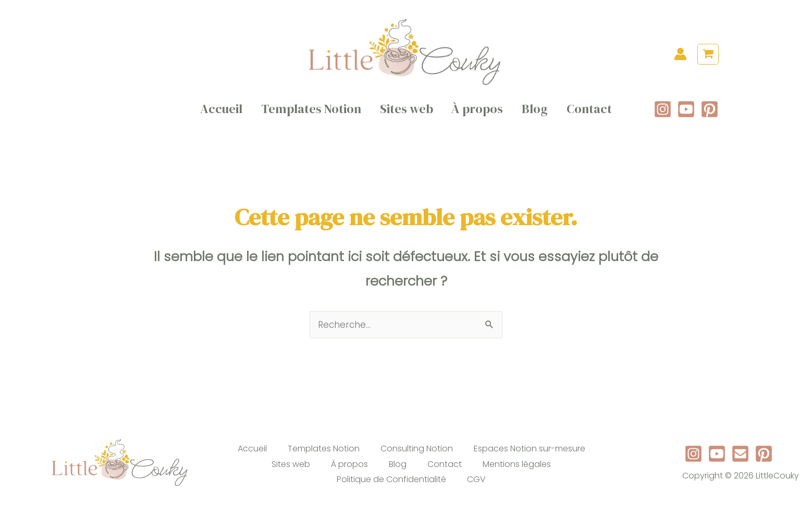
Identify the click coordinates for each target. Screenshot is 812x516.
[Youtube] (717, 463)
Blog (531, 113)
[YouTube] (686, 113)
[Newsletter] (740, 463)
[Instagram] (663, 113)
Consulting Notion (417, 457)
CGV (476, 489)
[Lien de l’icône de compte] (680, 54)
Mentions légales (517, 473)
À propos (476, 113)
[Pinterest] (710, 113)
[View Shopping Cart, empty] (708, 54)
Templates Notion (316, 113)
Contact (582, 113)
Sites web (408, 113)
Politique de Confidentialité (391, 489)
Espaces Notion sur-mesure (530, 457)
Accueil (229, 113)
